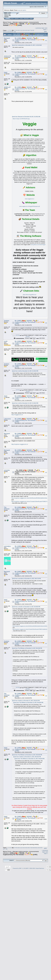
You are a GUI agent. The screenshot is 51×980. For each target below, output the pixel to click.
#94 (46, 549)
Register (26, 19)
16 (28, 30)
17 (30, 30)
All (15, 32)
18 (32, 30)
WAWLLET (7, 87)
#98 (46, 696)
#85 (46, 323)
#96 (46, 602)
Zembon (7, 321)
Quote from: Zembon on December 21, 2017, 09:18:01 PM (26, 701)
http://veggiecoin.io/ (17, 415)
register (24, 10)
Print (45, 32)
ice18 (6, 341)
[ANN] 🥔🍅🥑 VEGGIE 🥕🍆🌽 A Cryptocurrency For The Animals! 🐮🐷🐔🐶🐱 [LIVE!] (20, 854)
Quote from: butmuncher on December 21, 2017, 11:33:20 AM (27, 45)
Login (21, 19)
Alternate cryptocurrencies (20, 22)
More (31, 19)
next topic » (45, 29)
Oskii (6, 72)
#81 (46, 40)
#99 (46, 750)
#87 (46, 366)
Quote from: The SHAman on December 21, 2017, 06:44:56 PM (27, 648)
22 (7, 32)
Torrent (6, 16)
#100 (46, 819)
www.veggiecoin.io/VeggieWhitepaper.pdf (30, 206)
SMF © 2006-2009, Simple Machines (35, 868)
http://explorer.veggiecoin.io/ (20, 444)
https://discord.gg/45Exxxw (30, 295)
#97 (46, 644)
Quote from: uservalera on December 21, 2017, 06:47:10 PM (26, 579)
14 (25, 30)
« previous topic (40, 28)
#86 (46, 344)
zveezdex (7, 470)
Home (8, 19)
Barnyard (7, 38)
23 (9, 32)
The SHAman (7, 508)
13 (23, 30)
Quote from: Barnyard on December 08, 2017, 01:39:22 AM (26, 117)
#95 (46, 574)
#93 (46, 510)
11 (20, 30)
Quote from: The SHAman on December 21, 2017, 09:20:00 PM (27, 755)
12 (22, 30)
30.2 (10, 15)
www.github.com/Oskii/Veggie (38, 245)
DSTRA (18, 335)
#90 (46, 436)
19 (33, 30)
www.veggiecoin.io (30, 199)
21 (5, 32)
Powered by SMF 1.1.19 (19, 868)
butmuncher (8, 56)
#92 (46, 472)
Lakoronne (7, 419)
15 (27, 30)
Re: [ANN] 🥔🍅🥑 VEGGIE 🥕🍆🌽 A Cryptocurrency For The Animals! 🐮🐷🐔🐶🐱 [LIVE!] (30, 40)
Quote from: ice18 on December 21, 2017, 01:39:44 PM (25, 371)
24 (10, 32)
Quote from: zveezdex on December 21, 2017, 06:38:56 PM (26, 607)
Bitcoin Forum (7, 22)
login (19, 10)
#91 (46, 452)
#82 (46, 58)
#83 (46, 75)
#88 (46, 398)
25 (12, 32)
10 (18, 30)
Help (12, 19)
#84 (46, 90)
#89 (46, 421)
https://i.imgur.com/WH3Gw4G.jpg (21, 119)
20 (4, 32)
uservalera (7, 546)
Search (17, 19)
